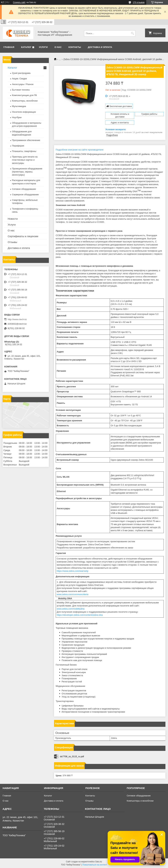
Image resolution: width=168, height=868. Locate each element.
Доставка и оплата (100, 47)
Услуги (43, 47)
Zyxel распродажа (21, 73)
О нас (58, 47)
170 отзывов (139, 2)
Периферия (18, 146)
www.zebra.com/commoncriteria (73, 594)
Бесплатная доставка (121, 106)
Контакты (75, 47)
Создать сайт (19, 2)
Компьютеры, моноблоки (25, 101)
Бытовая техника (21, 90)
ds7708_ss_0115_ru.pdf (72, 756)
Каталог (26, 47)
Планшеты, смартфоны (24, 151)
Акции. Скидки (19, 79)
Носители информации (24, 112)
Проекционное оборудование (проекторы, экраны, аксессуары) (27, 172)
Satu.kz (99, 862)
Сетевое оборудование (24, 189)
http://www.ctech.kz (17, 319)
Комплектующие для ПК (24, 95)
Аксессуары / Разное (23, 84)
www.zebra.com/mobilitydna (71, 609)
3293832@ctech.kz (17, 324)
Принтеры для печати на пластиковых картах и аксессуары (25, 160)
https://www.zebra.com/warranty (73, 571)
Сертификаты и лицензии (23, 236)
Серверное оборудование (25, 195)
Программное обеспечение (26, 140)
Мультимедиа (19, 106)
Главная (9, 47)
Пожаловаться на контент (95, 865)
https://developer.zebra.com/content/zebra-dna (80, 615)
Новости (13, 219)
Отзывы (12, 242)
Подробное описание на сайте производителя (80, 150)
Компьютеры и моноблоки (140, 801)
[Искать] (132, 33)
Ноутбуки (17, 117)
